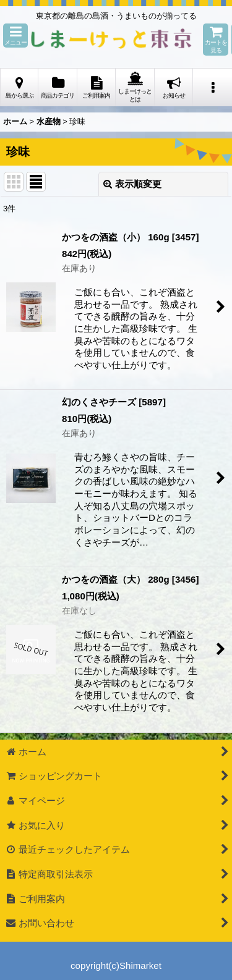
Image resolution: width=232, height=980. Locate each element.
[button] (15, 36)
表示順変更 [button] (132, 184)
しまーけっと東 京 (111, 40)
